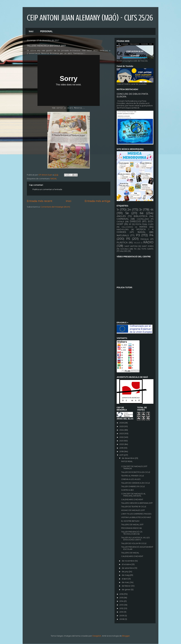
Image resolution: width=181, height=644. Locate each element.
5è (127, 213)
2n (129, 209)
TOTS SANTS (147, 249)
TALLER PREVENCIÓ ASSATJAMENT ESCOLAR (137, 548)
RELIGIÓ (137, 243)
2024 (122, 430)
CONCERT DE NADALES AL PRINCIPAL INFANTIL (133, 495)
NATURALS (123, 235)
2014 (122, 601)
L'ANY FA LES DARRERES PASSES (136, 514)
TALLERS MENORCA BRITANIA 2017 (137, 503)
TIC (135, 249)
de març (126, 582)
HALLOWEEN (127, 227)
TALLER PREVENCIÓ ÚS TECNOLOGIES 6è (132, 533)
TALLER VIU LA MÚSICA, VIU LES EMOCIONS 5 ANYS (135, 539)
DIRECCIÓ (135, 221)
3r (141, 209)
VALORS (124, 251)
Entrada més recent (40, 201)
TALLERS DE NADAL (130, 553)
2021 (122, 441)
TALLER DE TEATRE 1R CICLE (134, 507)
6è (142, 213)
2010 (122, 612)
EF (130, 224)
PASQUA (145, 239)
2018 (122, 451)
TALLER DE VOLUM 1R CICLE (134, 543)
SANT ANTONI (131, 246)
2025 (122, 426)
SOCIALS (125, 249)
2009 (122, 616)
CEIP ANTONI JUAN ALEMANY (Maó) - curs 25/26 (90, 18)
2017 (122, 455)
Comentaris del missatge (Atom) (55, 207)
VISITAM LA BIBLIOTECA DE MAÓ (136, 517)
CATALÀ (120, 221)
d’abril (125, 579)
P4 (151, 235)
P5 (128, 239)
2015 (122, 598)
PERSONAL (46, 31)
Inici (31, 31)
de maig (126, 575)
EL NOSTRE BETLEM (130, 521)
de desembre (128, 458)
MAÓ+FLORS (123, 229)
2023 (122, 433)
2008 (122, 619)
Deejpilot (97, 636)
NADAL (54, 179)
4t (152, 209)
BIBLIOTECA (140, 216)
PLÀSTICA (122, 242)
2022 (122, 437)
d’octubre (127, 564)
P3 (138, 235)
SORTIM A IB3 (127, 490)
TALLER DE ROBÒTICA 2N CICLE (136, 472)
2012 (122, 608)
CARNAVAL (123, 219)
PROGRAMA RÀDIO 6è (132, 528)
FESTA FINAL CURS (144, 224)
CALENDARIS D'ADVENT (132, 499)
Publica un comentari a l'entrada (47, 189)
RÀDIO (148, 242)
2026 (122, 423)
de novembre (128, 561)
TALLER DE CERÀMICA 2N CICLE (136, 483)
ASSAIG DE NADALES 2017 (133, 510)
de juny (125, 572)
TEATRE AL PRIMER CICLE (133, 476)
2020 (122, 444)
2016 (122, 594)
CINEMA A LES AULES (131, 479)
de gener (126, 589)
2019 (122, 448)
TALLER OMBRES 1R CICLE (133, 486)
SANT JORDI (148, 246)
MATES (143, 227)
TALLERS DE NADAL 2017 (132, 524)
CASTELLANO (143, 219)
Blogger (126, 636)
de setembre (128, 568)
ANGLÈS (121, 216)
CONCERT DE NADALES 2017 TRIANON (134, 467)
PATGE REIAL (127, 461)
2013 (122, 605)
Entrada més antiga (97, 201)
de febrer (126, 586)
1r (118, 209)
